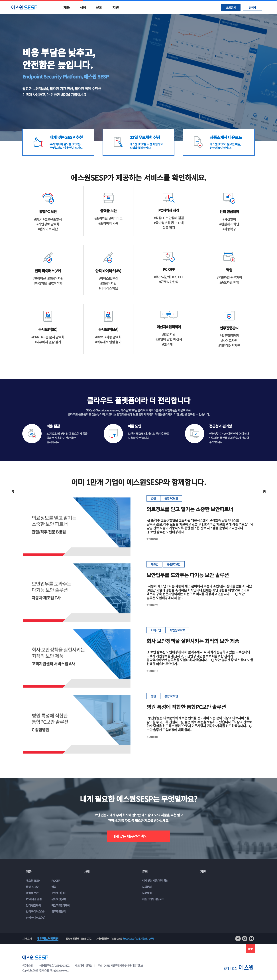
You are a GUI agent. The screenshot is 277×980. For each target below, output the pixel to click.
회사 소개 (27, 939)
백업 (54, 887)
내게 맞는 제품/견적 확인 (138, 836)
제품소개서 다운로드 (153, 899)
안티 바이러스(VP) (36, 911)
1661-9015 (116, 939)
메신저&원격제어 (60, 905)
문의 (99, 7)
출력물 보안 (32, 893)
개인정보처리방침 (48, 938)
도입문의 (231, 8)
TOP (250, 948)
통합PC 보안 (33, 887)
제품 (66, 7)
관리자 (252, 8)
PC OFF (55, 881)
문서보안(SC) (58, 893)
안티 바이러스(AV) (35, 918)
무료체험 (147, 893)
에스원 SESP (33, 881)
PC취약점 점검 (34, 899)
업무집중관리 (58, 911)
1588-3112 (86, 939)
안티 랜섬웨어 (33, 905)
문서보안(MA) (59, 899)
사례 (83, 7)
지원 (115, 7)
